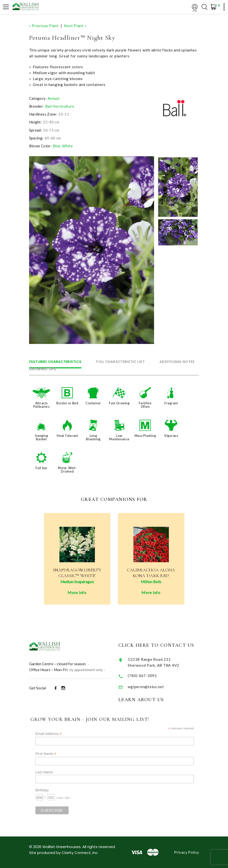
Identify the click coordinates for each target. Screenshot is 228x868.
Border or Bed (67, 403)
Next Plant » (75, 26)
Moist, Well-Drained (67, 470)
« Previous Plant (44, 26)
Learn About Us (146, 700)
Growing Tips (43, 369)
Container (93, 403)
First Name (53, 754)
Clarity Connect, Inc (80, 853)
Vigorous (171, 436)
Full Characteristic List (120, 362)
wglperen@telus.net (151, 687)
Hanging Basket (41, 437)
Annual (53, 98)
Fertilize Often (145, 405)
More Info (77, 592)
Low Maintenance (119, 437)
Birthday (49, 790)
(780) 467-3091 (148, 676)
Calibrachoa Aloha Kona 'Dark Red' (151, 573)
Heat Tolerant (67, 436)
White (67, 146)
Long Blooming (93, 437)
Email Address (56, 734)
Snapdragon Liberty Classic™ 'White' (77, 573)
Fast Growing (119, 403)
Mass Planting (145, 436)
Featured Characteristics (55, 362)
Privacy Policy (186, 852)
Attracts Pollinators (42, 405)
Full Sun (41, 468)
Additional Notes (177, 362)
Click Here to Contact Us (161, 645)
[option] (92, 250)
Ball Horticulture (60, 106)
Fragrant (171, 403)
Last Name (51, 772)
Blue (57, 146)
